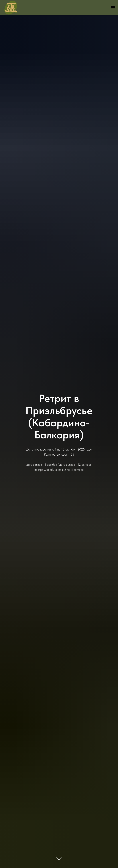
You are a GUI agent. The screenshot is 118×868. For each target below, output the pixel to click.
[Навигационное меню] (113, 8)
